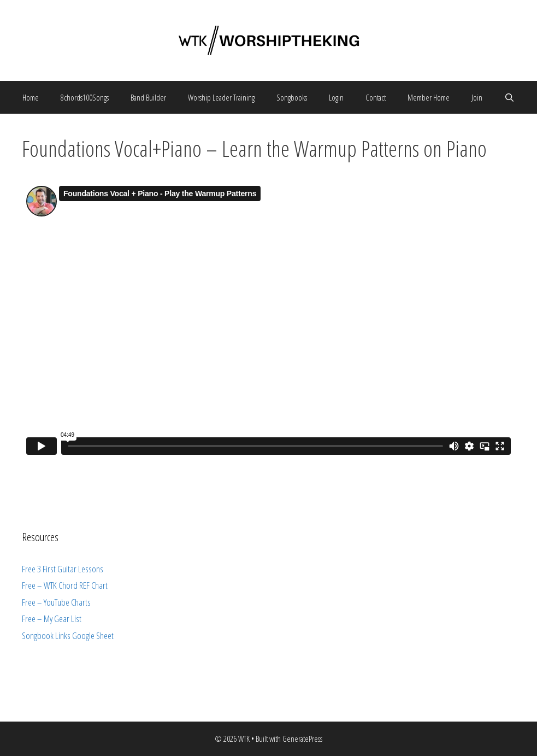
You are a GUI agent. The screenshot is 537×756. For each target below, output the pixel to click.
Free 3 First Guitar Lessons (63, 569)
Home (31, 97)
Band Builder (148, 97)
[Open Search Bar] (509, 97)
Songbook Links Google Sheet (68, 635)
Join (477, 97)
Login (336, 97)
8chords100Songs (85, 97)
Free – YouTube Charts (56, 602)
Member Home (429, 97)
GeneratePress (302, 739)
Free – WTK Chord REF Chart (65, 585)
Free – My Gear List (52, 619)
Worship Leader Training (221, 97)
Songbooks (292, 97)
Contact (376, 97)
